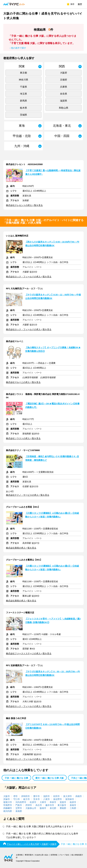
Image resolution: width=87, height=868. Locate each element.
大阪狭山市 (31, 808)
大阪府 (64, 73)
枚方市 (27, 799)
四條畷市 (8, 808)
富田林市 (70, 799)
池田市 (46, 796)
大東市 (43, 802)
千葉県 (23, 87)
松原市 (33, 802)
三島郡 (73, 808)
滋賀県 (64, 101)
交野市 (19, 808)
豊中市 (37, 796)
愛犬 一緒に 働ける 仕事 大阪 (50, 778)
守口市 (17, 799)
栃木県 (23, 108)
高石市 (39, 805)
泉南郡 (19, 811)
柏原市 (73, 802)
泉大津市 (68, 796)
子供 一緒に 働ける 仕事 (16, 778)
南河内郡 (8, 811)
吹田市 (56, 796)
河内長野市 (21, 802)
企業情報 (19, 855)
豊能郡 (63, 808)
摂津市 (29, 805)
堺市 (15, 796)
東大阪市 (62, 805)
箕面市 (63, 802)
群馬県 (23, 101)
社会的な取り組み (42, 855)
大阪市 (7, 796)
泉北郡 (53, 808)
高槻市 (79, 796)
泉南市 (73, 805)
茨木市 (37, 799)
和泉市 (53, 802)
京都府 (64, 80)
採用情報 (54, 855)
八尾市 (46, 799)
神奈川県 (23, 80)
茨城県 (23, 115)
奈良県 (64, 94)
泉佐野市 (58, 799)
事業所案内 (29, 855)
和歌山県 (64, 108)
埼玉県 (23, 94)
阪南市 (43, 808)
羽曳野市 (8, 805)
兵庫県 (64, 87)
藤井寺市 (50, 805)
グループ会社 (64, 855)
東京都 (23, 73)
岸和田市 (25, 796)
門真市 (19, 805)
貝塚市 (7, 799)
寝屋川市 (8, 802)
